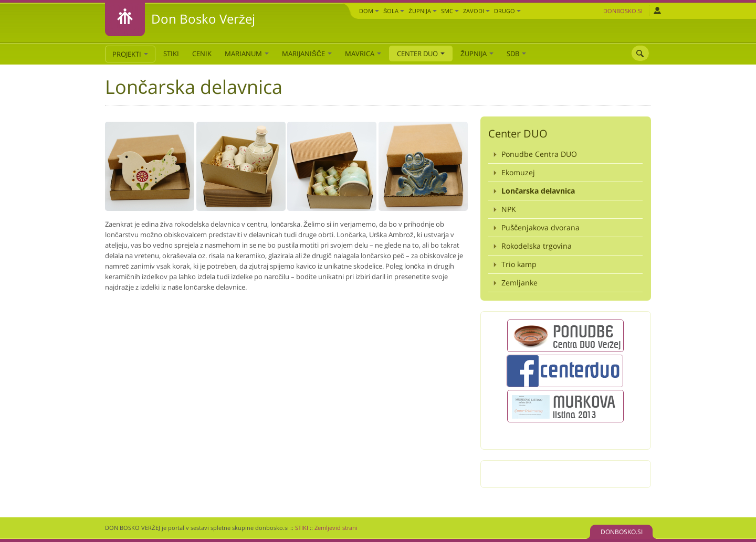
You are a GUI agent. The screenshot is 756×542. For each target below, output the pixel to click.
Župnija (423, 11)
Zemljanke (519, 283)
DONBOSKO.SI (622, 532)
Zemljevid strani (336, 528)
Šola (394, 11)
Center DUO (421, 54)
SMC (450, 11)
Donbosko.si (623, 11)
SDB (516, 54)
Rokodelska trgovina (537, 246)
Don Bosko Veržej (203, 19)
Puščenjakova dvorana (540, 227)
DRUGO (507, 11)
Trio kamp (519, 264)
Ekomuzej (518, 172)
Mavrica (363, 54)
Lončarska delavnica (538, 191)
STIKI (171, 54)
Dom (369, 11)
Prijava (657, 10)
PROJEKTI (130, 54)
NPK (509, 209)
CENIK (202, 54)
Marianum (247, 54)
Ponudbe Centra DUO (539, 154)
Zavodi (476, 11)
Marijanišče (307, 54)
